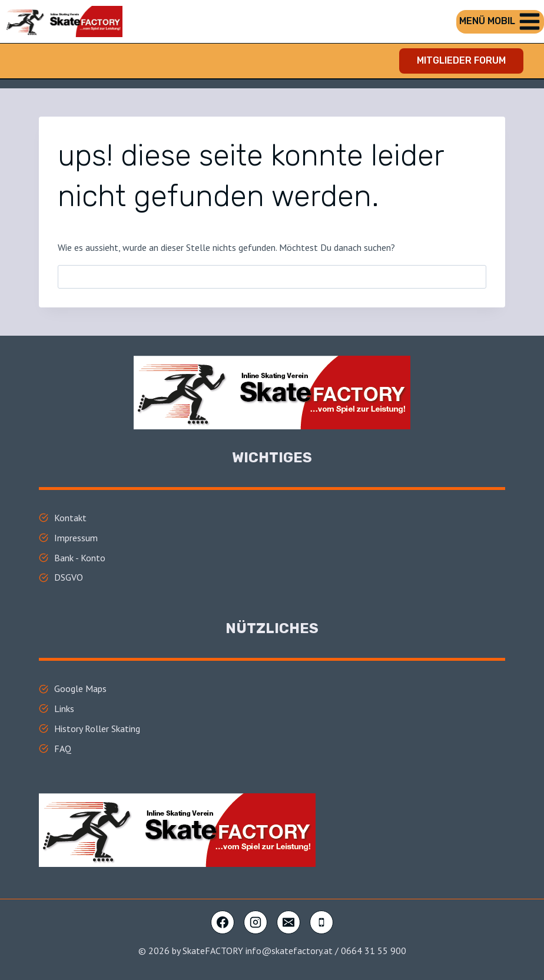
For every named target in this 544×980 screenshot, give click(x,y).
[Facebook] (223, 922)
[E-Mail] (288, 922)
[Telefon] (321, 922)
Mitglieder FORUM (461, 60)
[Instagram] (256, 922)
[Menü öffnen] (500, 22)
